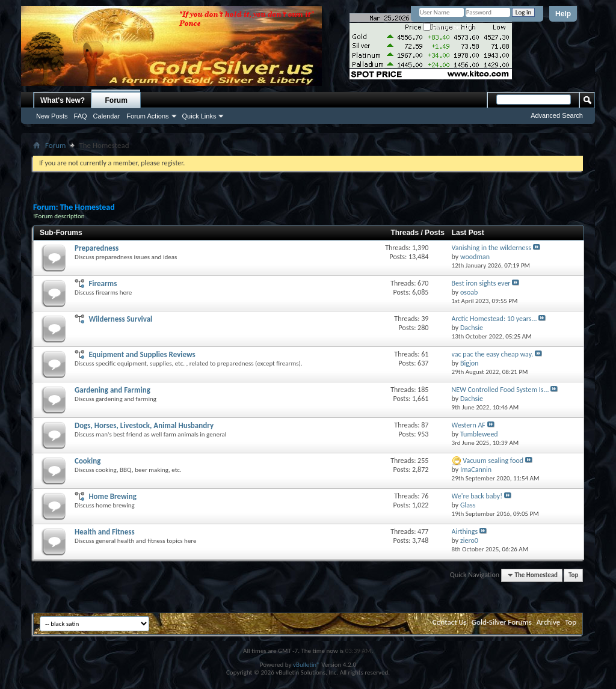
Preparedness (97, 248)
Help (563, 14)
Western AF (469, 425)
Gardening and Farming (112, 390)
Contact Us (450, 622)
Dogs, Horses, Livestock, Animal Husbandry (144, 425)
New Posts (52, 116)
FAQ (81, 116)
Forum (116, 100)
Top (573, 575)
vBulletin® (306, 665)
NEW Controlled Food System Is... (500, 390)
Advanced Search (557, 115)
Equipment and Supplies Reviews (142, 354)
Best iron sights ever (481, 283)
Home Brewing (112, 496)
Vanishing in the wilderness (491, 248)
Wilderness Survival (120, 319)
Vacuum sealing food (493, 461)
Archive (548, 622)
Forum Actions (147, 116)
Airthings (465, 531)
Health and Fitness (105, 532)
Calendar (107, 116)
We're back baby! (477, 496)
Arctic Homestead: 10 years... (494, 319)
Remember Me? (449, 27)
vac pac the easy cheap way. (493, 354)
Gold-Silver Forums (502, 622)
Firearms (103, 283)
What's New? (63, 100)
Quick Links (199, 116)
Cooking (88, 461)
